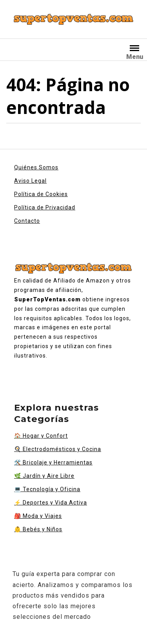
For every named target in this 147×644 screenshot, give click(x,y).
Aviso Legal (30, 181)
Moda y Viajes (38, 516)
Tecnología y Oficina (47, 489)
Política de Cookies (41, 194)
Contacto (27, 221)
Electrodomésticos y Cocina (58, 449)
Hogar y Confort (41, 436)
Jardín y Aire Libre (44, 476)
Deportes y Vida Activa (51, 503)
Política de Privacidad (45, 207)
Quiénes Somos (36, 167)
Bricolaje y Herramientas (53, 462)
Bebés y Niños (38, 529)
